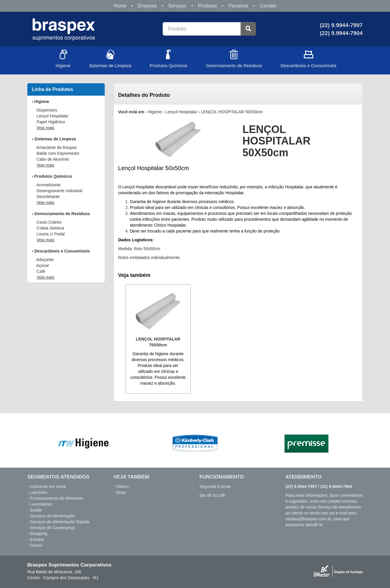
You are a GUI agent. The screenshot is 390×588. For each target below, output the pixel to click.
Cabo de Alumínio (53, 159)
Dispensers (47, 110)
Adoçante (45, 260)
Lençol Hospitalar (52, 116)
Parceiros (239, 6)
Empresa (147, 6)
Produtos (207, 6)
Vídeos (122, 486)
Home (120, 6)
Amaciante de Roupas (56, 147)
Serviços (177, 6)
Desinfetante (48, 197)
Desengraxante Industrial (59, 191)
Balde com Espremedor (58, 153)
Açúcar (43, 265)
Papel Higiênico (51, 122)
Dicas (121, 492)
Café (41, 271)
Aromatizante (48, 185)
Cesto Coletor (49, 222)
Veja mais (45, 128)
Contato (268, 6)
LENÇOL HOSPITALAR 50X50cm (232, 112)
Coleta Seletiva (50, 228)
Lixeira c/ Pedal (51, 234)
